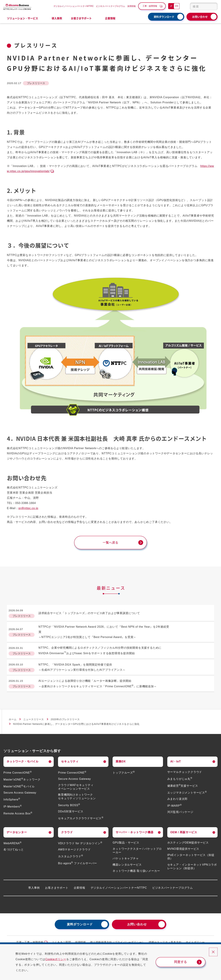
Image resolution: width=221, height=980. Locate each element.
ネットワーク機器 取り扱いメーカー (136, 868)
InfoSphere (12, 797)
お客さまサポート (57, 885)
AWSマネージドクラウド (74, 847)
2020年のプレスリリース (65, 716)
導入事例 (57, 18)
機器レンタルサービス (127, 862)
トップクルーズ (124, 770)
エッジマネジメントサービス (187, 790)
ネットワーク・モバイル (23, 759)
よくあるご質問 (61, 939)
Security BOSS (69, 802)
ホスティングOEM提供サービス (188, 840)
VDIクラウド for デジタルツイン (80, 840)
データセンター (17, 829)
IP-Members (13, 803)
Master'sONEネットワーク (22, 777)
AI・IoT (176, 759)
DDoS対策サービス (71, 808)
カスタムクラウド (71, 853)
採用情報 (132, 6)
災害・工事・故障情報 (30, 939)
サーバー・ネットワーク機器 (134, 829)
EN (177, 6)
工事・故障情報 (150, 6)
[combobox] (204, 6)
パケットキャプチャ (126, 856)
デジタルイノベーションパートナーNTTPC (74, 6)
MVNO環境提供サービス (183, 846)
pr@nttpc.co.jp (28, 508)
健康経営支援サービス (183, 783)
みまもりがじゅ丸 (180, 776)
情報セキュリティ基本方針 (165, 939)
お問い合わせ (200, 17)
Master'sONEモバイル (19, 784)
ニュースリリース (33, 716)
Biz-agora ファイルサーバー (78, 860)
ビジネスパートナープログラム (110, 6)
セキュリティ (70, 759)
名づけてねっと (14, 847)
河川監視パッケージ (180, 809)
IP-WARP (175, 803)
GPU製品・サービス (126, 840)
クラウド (67, 829)
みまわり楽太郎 (177, 796)
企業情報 (80, 885)
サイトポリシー (195, 939)
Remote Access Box (18, 810)
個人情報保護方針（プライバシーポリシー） (117, 939)
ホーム (13, 716)
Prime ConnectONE (18, 770)
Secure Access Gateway (20, 790)
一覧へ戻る (110, 543)
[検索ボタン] (213, 6)
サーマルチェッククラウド (185, 769)
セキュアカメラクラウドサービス (81, 815)
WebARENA (13, 840)
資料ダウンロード (164, 17)
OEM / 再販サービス (184, 829)
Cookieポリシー (59, 959)
